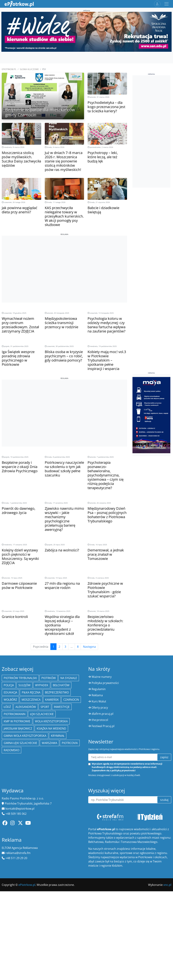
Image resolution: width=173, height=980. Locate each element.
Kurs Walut (99, 701)
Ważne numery (102, 677)
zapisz (164, 757)
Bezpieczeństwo (57, 692)
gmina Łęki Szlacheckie (20, 743)
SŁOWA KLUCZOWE (29, 69)
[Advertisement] (64, 260)
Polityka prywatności (105, 683)
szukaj (164, 800)
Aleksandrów (26, 707)
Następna (89, 647)
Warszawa (49, 743)
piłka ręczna (31, 692)
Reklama (97, 695)
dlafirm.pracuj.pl (102, 714)
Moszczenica (31, 700)
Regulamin (99, 689)
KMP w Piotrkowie (17, 721)
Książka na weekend (51, 728)
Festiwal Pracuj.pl (103, 726)
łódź (7, 707)
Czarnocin (71, 700)
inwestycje (62, 707)
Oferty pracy (100, 708)
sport (45, 707)
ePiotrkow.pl (9, 69)
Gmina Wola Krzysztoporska (25, 736)
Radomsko (11, 750)
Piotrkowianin (15, 714)
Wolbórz (10, 700)
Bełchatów (61, 685)
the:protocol (100, 720)
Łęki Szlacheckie (42, 714)
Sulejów (24, 685)
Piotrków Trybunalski (20, 678)
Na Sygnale (69, 678)
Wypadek (42, 685)
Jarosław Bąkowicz (18, 728)
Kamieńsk (52, 700)
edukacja (10, 692)
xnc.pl (167, 885)
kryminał (58, 736)
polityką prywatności (124, 770)
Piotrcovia (70, 743)
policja (9, 685)
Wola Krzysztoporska (51, 721)
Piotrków (49, 678)
